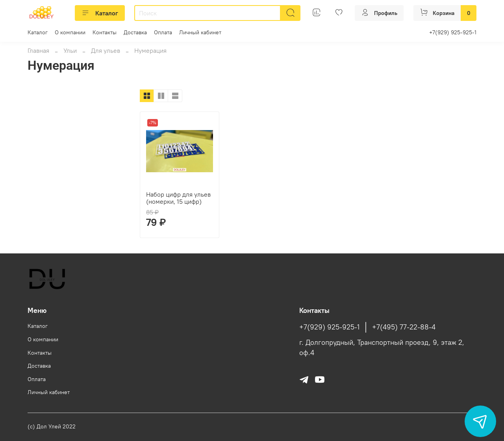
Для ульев (106, 50)
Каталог (100, 13)
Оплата (163, 32)
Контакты (105, 32)
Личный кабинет (200, 32)
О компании (70, 32)
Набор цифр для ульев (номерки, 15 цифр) (178, 198)
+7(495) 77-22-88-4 (404, 327)
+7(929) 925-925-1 (453, 32)
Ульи (70, 50)
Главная (38, 50)
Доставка (135, 32)
